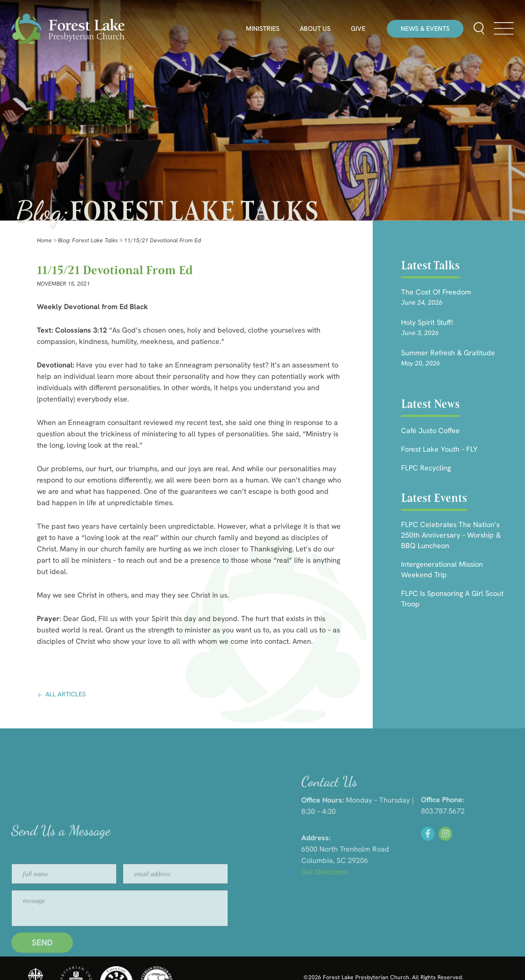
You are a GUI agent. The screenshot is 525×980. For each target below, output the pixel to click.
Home (44, 240)
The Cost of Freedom (436, 292)
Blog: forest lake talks (88, 240)
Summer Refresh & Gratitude (448, 353)
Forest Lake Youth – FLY (439, 449)
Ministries (263, 29)
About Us (315, 29)
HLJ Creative (448, 960)
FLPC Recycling (426, 468)
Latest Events (434, 498)
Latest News (430, 404)
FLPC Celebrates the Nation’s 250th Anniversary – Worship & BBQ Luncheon (451, 535)
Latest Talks (430, 265)
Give (358, 29)
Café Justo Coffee (430, 430)
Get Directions (416, 872)
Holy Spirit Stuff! (427, 322)
